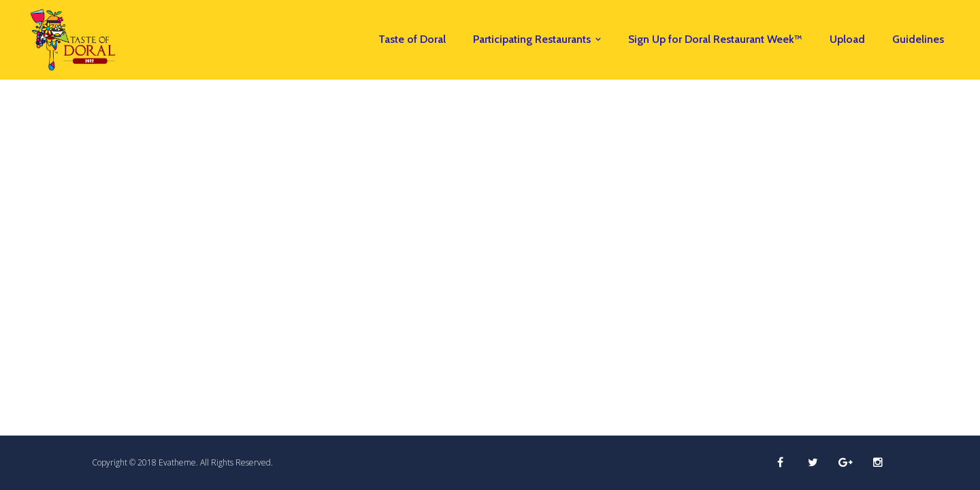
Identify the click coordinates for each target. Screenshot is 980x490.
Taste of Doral (412, 39)
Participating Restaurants (532, 39)
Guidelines (918, 39)
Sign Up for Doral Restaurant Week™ (715, 39)
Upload (847, 39)
